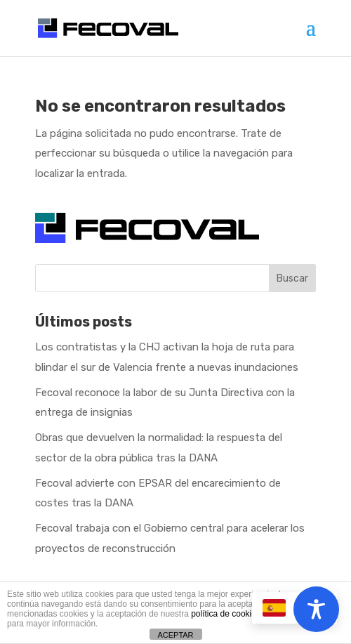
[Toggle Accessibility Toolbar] (316, 609)
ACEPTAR (175, 635)
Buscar (292, 278)
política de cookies (226, 614)
